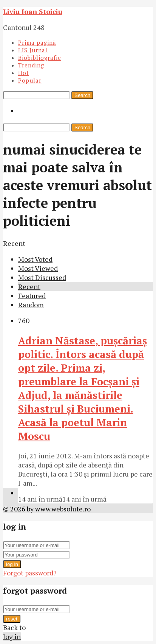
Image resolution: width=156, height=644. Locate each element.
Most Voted (35, 259)
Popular (30, 80)
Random (31, 305)
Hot (24, 73)
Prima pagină (37, 42)
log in (12, 564)
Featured (32, 295)
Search (82, 95)
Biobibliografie (40, 58)
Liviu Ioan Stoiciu (33, 11)
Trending (31, 65)
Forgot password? (30, 573)
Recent (29, 286)
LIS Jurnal (33, 50)
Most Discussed (42, 277)
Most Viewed (38, 268)
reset (12, 619)
